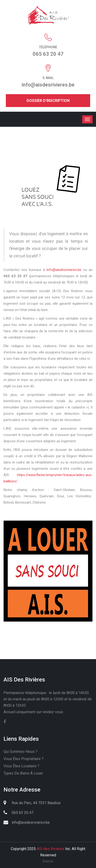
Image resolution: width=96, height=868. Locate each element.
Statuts (48, 861)
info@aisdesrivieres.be (64, 270)
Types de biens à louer (23, 773)
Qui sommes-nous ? (20, 752)
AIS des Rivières (50, 849)
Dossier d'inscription (48, 101)
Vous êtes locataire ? (21, 766)
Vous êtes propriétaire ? (23, 759)
